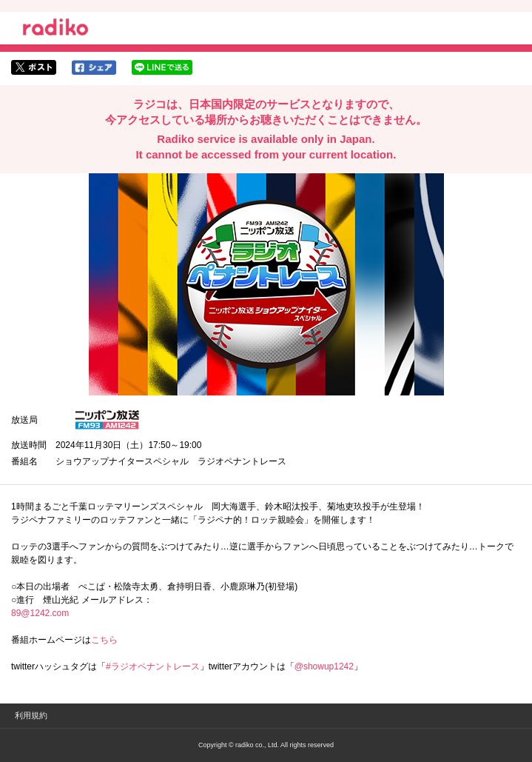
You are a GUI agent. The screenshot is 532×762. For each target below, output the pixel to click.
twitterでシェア (34, 67)
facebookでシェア (94, 67)
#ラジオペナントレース (153, 666)
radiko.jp (55, 30)
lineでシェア (162, 67)
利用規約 (31, 715)
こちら (104, 640)
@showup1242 (324, 666)
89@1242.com (40, 613)
